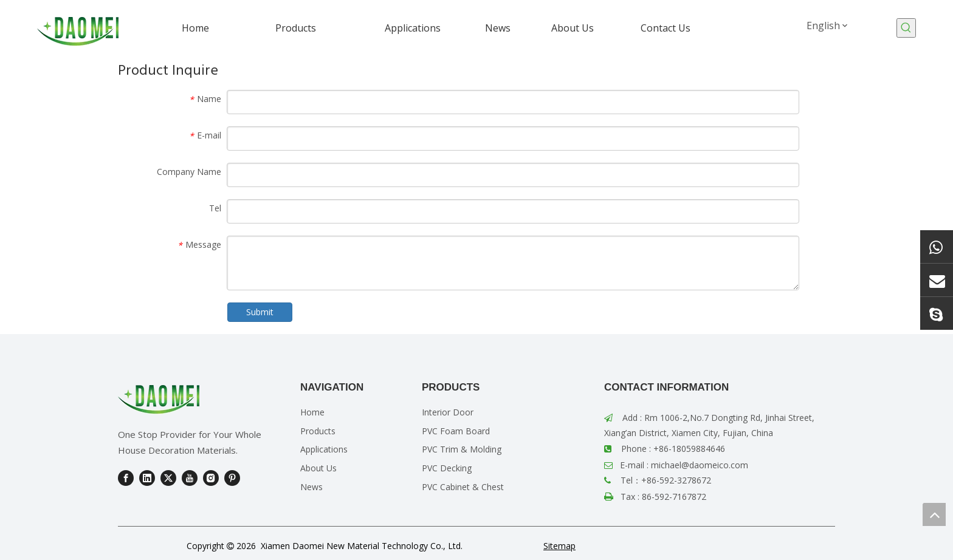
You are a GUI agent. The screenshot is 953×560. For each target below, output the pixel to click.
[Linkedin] (147, 478)
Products (318, 431)
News (311, 487)
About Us (318, 468)
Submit (260, 312)
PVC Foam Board (456, 431)
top (934, 514)
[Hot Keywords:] (906, 28)
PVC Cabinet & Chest (463, 487)
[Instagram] (211, 478)
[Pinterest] (232, 478)
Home (312, 412)
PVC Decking (447, 468)
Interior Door (448, 412)
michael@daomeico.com (700, 465)
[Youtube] (190, 478)
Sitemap (559, 546)
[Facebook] (126, 478)
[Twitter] (168, 478)
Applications (324, 449)
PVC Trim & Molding (462, 449)
